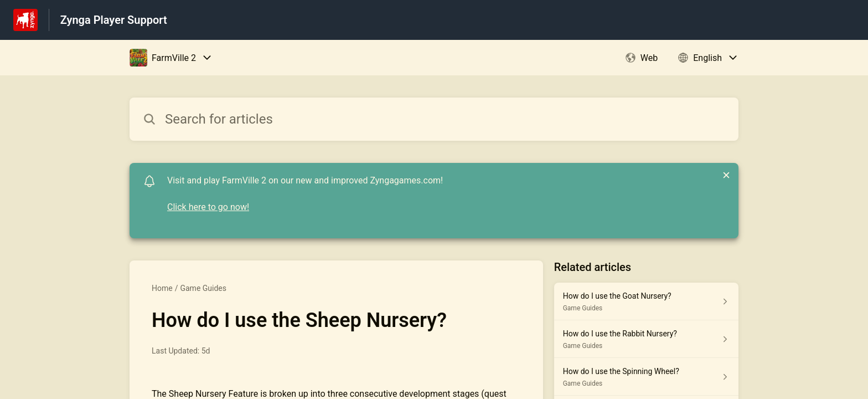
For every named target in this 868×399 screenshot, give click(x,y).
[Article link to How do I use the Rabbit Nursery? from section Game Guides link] (646, 339)
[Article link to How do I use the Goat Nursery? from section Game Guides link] (646, 301)
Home (162, 288)
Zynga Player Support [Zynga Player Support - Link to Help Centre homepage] (114, 20)
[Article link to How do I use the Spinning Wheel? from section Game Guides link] (646, 377)
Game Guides (203, 288)
